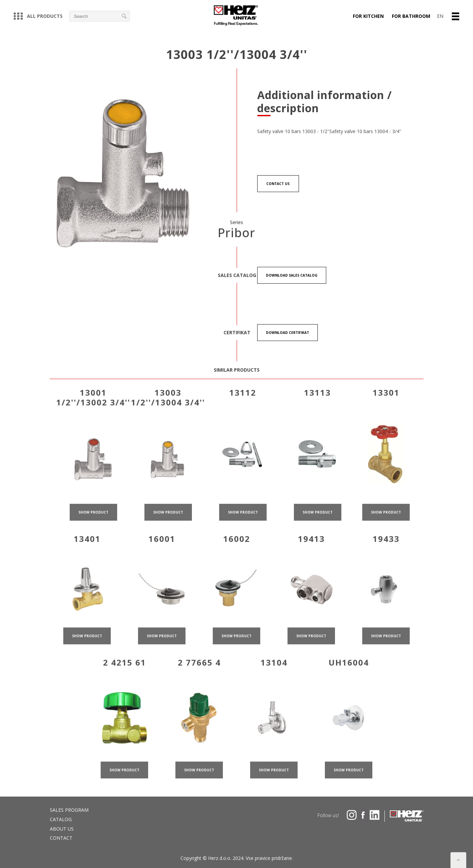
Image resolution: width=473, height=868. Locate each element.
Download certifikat (288, 333)
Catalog (61, 819)
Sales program (69, 810)
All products (38, 16)
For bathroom (411, 16)
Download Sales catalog (292, 276)
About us (62, 829)
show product (93, 521)
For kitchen (368, 16)
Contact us (278, 184)
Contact (61, 838)
